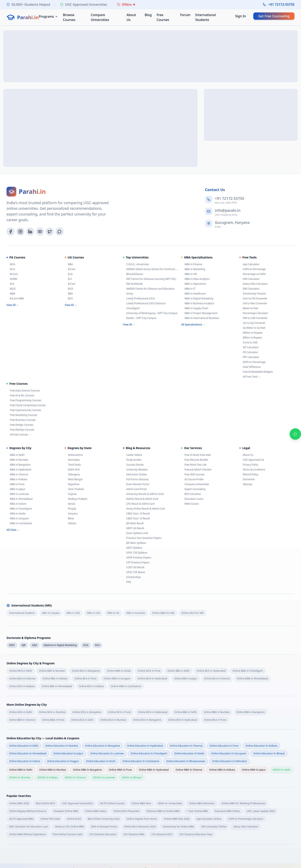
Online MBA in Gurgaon (117, 678)
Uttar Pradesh (74, 489)
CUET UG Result (134, 567)
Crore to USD (249, 343)
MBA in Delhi (15, 455)
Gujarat (71, 494)
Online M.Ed (74, 819)
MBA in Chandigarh (19, 509)
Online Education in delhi (24, 746)
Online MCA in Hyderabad (152, 678)
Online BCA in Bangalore (86, 671)
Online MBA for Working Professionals (243, 803)
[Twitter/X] (50, 232)
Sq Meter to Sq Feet (252, 328)
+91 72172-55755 (281, 4)
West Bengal (74, 479)
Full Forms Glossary (136, 479)
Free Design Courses (20, 425)
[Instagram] (20, 232)
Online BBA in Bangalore (250, 712)
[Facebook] (11, 232)
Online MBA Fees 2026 (177, 819)
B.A (68, 279)
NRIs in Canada (51, 613)
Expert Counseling (193, 489)
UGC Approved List (252, 460)
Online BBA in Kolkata (55, 678)
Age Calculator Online (209, 819)
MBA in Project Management (199, 313)
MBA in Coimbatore (19, 523)
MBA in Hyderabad (19, 470)
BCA (69, 299)
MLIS (11, 289)
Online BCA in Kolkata (91, 686)
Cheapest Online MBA (66, 811)
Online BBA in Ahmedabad (57, 686)
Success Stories (133, 465)
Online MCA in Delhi (21, 671)
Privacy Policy (249, 465)
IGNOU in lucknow (104, 777)
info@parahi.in (228, 210)
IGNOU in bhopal (132, 777)
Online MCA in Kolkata (22, 686)
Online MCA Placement (126, 811)
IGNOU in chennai (75, 777)
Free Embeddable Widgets (256, 372)
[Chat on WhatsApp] (295, 434)
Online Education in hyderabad (145, 746)
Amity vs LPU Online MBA (70, 827)
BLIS (69, 289)
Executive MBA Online (227, 811)
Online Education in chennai (186, 746)
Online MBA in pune (120, 770)
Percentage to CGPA (252, 274)
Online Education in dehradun (230, 761)
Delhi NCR (72, 470)
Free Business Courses (21, 420)
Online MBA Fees (141, 803)
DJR (24, 645)
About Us (131, 17)
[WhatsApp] (60, 232)
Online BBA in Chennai (22, 720)
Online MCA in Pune (149, 671)
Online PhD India (50, 819)
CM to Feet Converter (253, 303)
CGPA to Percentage (252, 269)
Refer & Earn (190, 504)
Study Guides (132, 460)
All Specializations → (193, 325)
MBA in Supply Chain (195, 308)
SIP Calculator (249, 347)
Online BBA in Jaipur (186, 678)
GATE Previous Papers (137, 558)
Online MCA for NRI (193, 613)
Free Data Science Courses (23, 391)
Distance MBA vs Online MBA (163, 811)
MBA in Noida (16, 514)
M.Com (12, 274)
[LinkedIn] (30, 232)
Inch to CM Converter (253, 299)
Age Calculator (249, 264)
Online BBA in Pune (53, 720)
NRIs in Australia (136, 613)
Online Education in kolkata (261, 746)
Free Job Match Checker (196, 470)
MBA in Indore (16, 504)
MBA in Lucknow (18, 494)
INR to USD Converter (254, 318)
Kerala (70, 504)
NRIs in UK (113, 613)
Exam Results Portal (136, 484)
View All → (13, 305)
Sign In (241, 16)
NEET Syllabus (133, 548)
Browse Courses (69, 17)
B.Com (70, 269)
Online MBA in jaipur (254, 770)
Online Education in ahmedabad (28, 753)
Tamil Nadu (73, 465)
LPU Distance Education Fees (196, 834)
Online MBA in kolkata (222, 770)
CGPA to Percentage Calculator (246, 819)
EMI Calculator (249, 289)
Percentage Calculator (254, 313)
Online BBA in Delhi (178, 671)
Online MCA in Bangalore (87, 712)
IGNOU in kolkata (48, 777)
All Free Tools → (250, 377)
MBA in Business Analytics (198, 303)
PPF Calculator (249, 357)
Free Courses (163, 17)
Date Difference (250, 367)
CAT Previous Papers (136, 563)
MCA (11, 264)
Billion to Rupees (251, 338)
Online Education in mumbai (62, 746)
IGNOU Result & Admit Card (141, 499)
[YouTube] (40, 232)
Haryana (71, 514)
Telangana (72, 475)
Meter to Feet (249, 308)
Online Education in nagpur (63, 761)
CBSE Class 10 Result (136, 514)
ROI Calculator (191, 494)
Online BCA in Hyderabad (211, 671)
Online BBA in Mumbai (52, 671)
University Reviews (135, 470)
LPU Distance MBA (134, 834)
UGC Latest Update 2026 (261, 811)
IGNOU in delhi (282, 770)
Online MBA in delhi (21, 770)
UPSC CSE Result (134, 572)
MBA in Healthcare (193, 294)
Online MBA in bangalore (87, 770)
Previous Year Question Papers (142, 538)
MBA (11, 294)
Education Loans (192, 499)
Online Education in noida (189, 753)
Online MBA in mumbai (53, 770)
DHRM (12, 279)
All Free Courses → (19, 435)
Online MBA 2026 (19, 803)
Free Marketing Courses (22, 415)
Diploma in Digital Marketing (60, 645)
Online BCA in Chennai (217, 678)
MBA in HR (189, 274)
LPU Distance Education (103, 834)
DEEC (12, 645)
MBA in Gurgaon (18, 519)
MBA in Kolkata (17, 479)
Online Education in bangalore (103, 746)
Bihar (69, 519)
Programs (48, 16)
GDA (35, 645)
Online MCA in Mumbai (52, 712)
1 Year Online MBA (197, 811)
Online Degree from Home (142, 819)
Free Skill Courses (193, 475)
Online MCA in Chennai (22, 678)
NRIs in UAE (73, 613)
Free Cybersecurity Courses (24, 410)
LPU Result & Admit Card (139, 504)
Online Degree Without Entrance (28, 811)
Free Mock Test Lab (194, 465)
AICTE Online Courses (112, 803)
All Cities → (13, 530)
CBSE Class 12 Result (136, 519)
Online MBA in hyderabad (154, 770)
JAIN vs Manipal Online (104, 827)
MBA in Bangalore (18, 465)
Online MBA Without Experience (28, 834)
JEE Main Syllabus (135, 543)
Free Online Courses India (68, 834)
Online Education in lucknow (107, 753)
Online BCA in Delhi (82, 720)
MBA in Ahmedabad (20, 499)
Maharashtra (74, 455)
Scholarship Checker (253, 294)
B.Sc (69, 274)
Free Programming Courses (24, 400)
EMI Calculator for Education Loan (29, 827)
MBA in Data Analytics (195, 279)
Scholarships (132, 577)
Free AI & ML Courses (20, 396)
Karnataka (72, 460)
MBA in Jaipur (16, 489)
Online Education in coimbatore (141, 761)
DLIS (86, 645)
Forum (185, 15)
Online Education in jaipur (68, 753)
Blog (148, 15)
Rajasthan (72, 484)
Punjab (70, 509)
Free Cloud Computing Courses (26, 405)
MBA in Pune (15, 484)
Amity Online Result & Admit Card (144, 509)
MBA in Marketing (193, 269)
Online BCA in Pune (85, 678)
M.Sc (11, 269)
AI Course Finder (192, 479)
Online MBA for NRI (163, 613)
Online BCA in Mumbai (113, 720)
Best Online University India (104, 819)
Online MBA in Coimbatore (126, 686)
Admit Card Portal (135, 489)
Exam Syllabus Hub (136, 533)
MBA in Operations (194, 284)
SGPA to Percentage (252, 362)
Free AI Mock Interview (196, 455)
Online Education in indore (25, 761)
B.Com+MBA (15, 299)
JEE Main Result (133, 523)
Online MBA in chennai (189, 770)
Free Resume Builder (195, 460)
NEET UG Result (134, 528)
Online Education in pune (224, 746)
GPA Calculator (250, 279)
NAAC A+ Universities (170, 803)
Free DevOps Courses (20, 430)
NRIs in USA (94, 613)
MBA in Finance (192, 264)
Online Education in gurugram (229, 753)
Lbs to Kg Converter (252, 323)
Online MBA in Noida (119, 671)
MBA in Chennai (17, 475)
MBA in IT (188, 289)
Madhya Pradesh (76, 499)
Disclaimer (247, 479)
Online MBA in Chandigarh (248, 671)
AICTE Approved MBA (21, 819)
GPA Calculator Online (214, 827)
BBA (69, 264)
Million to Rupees (251, 333)
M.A (10, 284)
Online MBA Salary (96, 811)
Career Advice (133, 455)
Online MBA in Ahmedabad (252, 678)
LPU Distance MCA (162, 834)
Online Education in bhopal (269, 753)
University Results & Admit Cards (143, 494)
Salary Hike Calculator (254, 284)
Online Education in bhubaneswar (186, 761)
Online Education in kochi (101, 761)
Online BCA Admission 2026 (140, 827)
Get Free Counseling (274, 16)
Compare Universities (100, 17)
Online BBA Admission (202, 803)
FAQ (127, 582)
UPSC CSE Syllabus (135, 553)
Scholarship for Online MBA (178, 827)
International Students (206, 17)
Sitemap (246, 484)
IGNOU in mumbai (20, 777)
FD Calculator (249, 352)
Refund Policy (249, 475)
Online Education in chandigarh (149, 753)
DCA (97, 645)
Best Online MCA (45, 803)
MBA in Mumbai (17, 460)
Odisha (71, 523)
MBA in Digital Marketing (197, 299)
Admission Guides (135, 475)
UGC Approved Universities (77, 803)
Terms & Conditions (252, 470)
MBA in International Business (200, 318)
